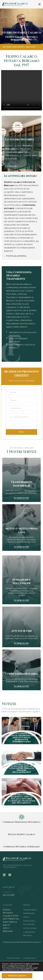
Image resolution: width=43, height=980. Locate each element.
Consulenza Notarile (29, 934)
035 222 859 (9, 895)
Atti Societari (30, 928)
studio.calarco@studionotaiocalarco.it (22, 942)
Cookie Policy (30, 958)
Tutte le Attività (16, 256)
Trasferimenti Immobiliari (30, 912)
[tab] (21, 256)
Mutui (26, 917)
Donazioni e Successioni (29, 923)
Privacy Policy (14, 958)
